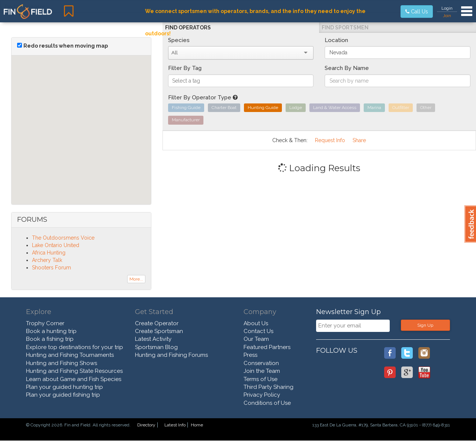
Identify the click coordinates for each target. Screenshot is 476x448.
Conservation (261, 363)
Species (179, 40)
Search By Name (347, 68)
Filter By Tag (185, 68)
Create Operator (157, 323)
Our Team (256, 339)
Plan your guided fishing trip (63, 395)
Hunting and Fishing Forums (171, 355)
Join (447, 16)
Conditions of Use (267, 403)
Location (336, 40)
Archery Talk (47, 260)
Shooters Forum (52, 268)
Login (447, 8)
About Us (256, 323)
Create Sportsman (159, 331)
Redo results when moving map (66, 46)
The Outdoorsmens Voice (63, 238)
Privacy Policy (262, 395)
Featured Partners (267, 347)
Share (359, 140)
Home (197, 425)
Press (250, 355)
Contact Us (258, 331)
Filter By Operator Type (203, 97)
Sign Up (425, 325)
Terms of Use (260, 379)
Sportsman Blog (156, 347)
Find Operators (188, 28)
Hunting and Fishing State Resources (74, 371)
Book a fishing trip (50, 339)
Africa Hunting (49, 253)
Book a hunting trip (51, 331)
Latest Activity (153, 339)
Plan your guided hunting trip (65, 387)
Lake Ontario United (56, 245)
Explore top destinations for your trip (75, 347)
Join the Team (262, 371)
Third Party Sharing (268, 387)
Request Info (330, 140)
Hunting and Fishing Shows (62, 363)
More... (136, 279)
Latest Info (175, 425)
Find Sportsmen (345, 28)
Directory (146, 425)
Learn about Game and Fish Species (74, 379)
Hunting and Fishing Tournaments (70, 355)
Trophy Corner (45, 323)
